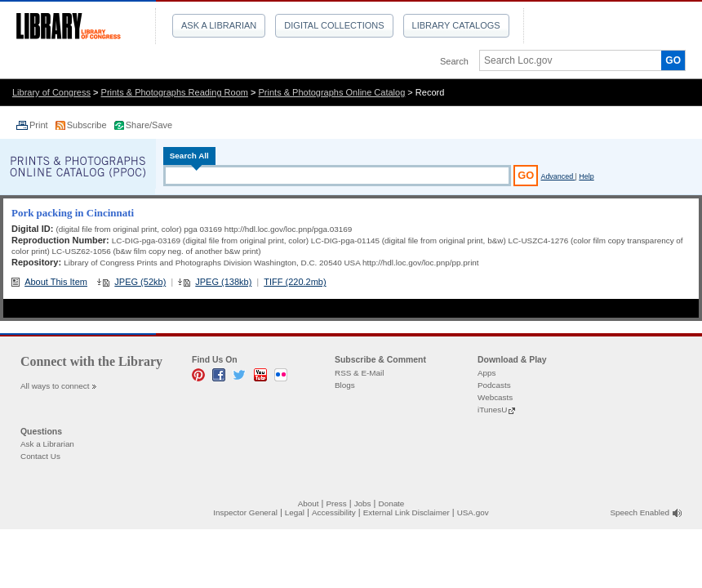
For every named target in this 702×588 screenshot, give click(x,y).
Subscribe (88, 125)
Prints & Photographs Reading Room (175, 92)
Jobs (363, 503)
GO (673, 60)
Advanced (558, 176)
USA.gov (473, 512)
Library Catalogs (456, 25)
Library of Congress (51, 92)
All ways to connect (55, 386)
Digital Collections (334, 25)
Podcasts (494, 385)
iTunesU (492, 410)
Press (336, 503)
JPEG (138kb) (223, 282)
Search (454, 61)
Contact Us (40, 456)
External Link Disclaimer (407, 512)
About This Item (56, 282)
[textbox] (565, 60)
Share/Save (149, 125)
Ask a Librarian (219, 25)
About (309, 503)
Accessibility (334, 512)
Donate (392, 503)
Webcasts (495, 397)
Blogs (345, 385)
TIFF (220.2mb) (295, 282)
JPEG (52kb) (140, 282)
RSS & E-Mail (359, 373)
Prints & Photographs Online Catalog (332, 92)
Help (586, 176)
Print (40, 125)
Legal (295, 512)
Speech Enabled (640, 512)
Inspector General (245, 512)
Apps (487, 373)
